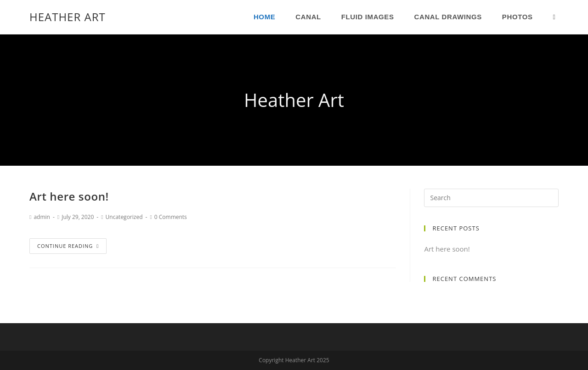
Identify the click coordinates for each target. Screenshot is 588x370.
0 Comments (171, 217)
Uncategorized (124, 217)
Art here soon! (69, 196)
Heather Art (68, 17)
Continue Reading (68, 246)
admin (42, 217)
